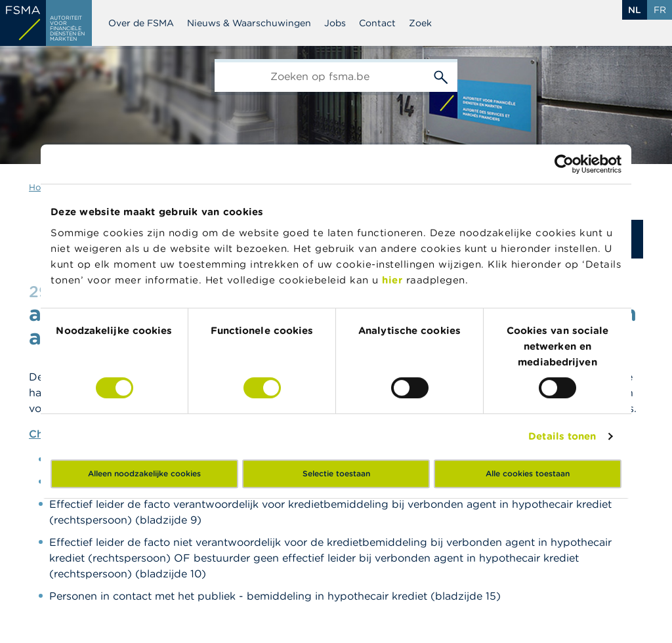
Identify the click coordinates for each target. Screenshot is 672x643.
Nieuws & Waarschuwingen (249, 23)
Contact (377, 23)
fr (660, 10)
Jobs (335, 23)
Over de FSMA (141, 23)
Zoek (420, 23)
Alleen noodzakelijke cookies (144, 473)
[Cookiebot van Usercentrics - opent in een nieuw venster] (564, 164)
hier (394, 280)
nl (635, 10)
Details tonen (562, 436)
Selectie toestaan (336, 473)
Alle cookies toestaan (528, 473)
